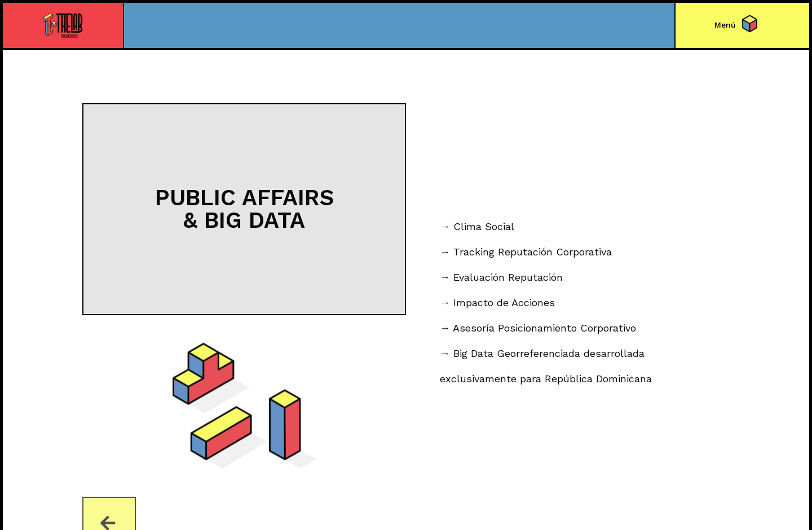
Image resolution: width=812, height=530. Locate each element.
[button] (725, 25)
